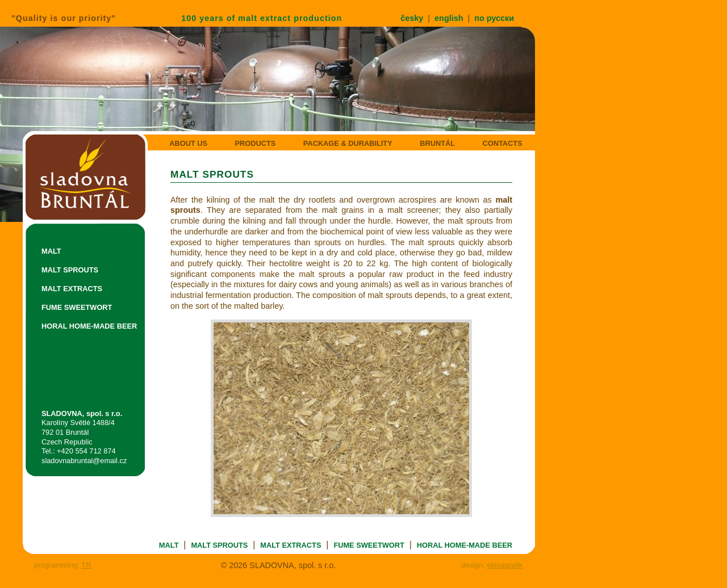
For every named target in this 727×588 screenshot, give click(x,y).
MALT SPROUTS (70, 270)
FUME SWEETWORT (77, 307)
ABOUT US (188, 143)
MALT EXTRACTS (72, 289)
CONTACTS (502, 143)
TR (86, 565)
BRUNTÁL (437, 143)
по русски (494, 18)
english (449, 18)
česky (412, 18)
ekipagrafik (505, 565)
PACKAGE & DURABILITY (348, 143)
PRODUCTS (256, 143)
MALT (51, 251)
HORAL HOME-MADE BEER (89, 326)
